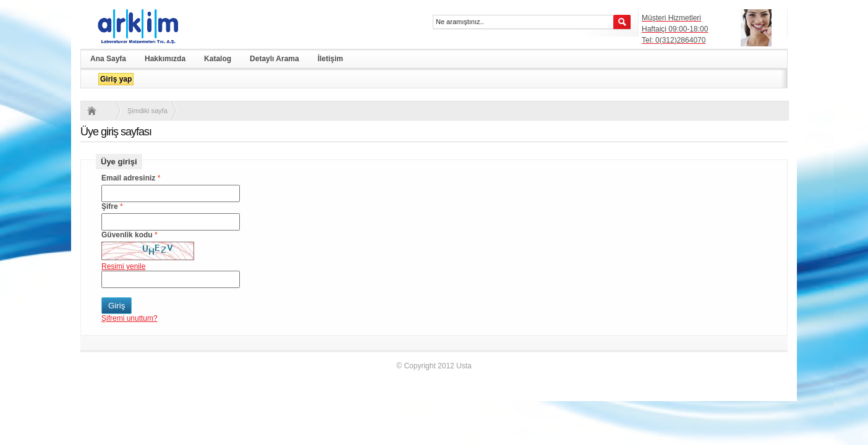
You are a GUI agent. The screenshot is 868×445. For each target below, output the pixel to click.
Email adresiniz (128, 178)
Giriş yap (116, 79)
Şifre (110, 206)
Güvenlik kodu (127, 235)
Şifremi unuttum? (130, 318)
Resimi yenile (123, 266)
